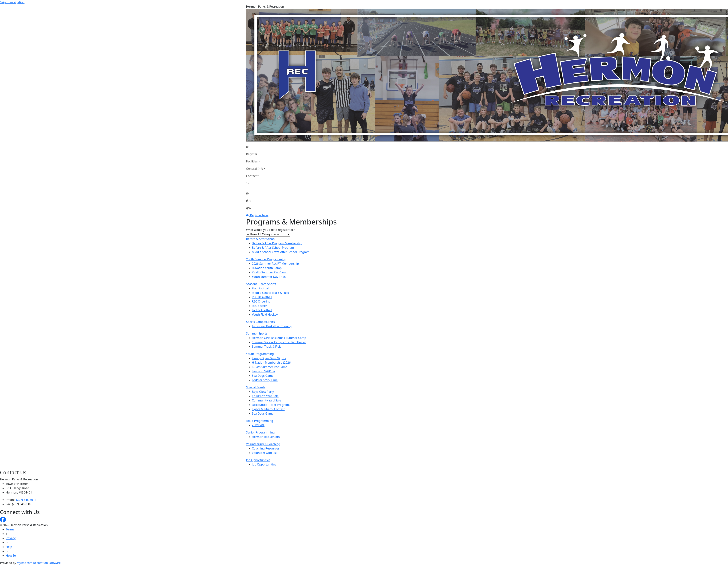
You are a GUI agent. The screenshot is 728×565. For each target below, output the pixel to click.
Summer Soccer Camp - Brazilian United (279, 342)
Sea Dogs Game (263, 376)
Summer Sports (257, 333)
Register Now (259, 215)
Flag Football (261, 288)
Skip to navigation (12, 2)
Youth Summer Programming (266, 259)
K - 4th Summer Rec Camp (270, 272)
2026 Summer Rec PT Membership (275, 264)
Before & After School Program (273, 248)
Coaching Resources (266, 448)
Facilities (252, 161)
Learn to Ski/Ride (263, 371)
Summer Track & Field (267, 347)
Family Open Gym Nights (269, 358)
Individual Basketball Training (272, 326)
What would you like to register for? (270, 230)
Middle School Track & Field (271, 293)
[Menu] (249, 208)
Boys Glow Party (263, 392)
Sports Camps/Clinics (260, 322)
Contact (251, 176)
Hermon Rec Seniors (266, 437)
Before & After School (261, 239)
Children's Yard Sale (265, 396)
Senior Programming (260, 432)
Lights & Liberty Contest (268, 409)
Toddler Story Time (265, 380)
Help (9, 547)
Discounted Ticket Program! (271, 405)
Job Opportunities (258, 460)
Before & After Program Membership (277, 243)
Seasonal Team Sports (261, 284)
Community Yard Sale (266, 400)
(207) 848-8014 (26, 500)
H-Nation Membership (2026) (272, 363)
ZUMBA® (258, 425)
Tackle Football (262, 310)
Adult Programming (260, 421)
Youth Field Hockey (265, 315)
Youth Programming (260, 354)
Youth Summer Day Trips (269, 277)
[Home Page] (256, 147)
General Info (255, 169)
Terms (10, 529)
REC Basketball (262, 297)
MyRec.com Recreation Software (39, 563)
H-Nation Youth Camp (267, 268)
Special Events (256, 387)
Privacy (11, 538)
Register (252, 154)
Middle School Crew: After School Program (281, 252)
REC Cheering (261, 301)
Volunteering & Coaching (263, 444)
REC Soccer (259, 306)
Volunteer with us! (264, 453)
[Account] (256, 183)
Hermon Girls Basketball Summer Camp (279, 338)
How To (11, 556)
